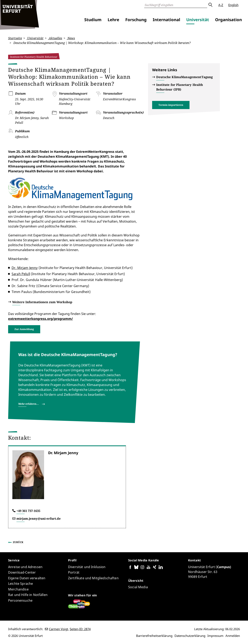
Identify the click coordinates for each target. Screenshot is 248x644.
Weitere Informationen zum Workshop (42, 302)
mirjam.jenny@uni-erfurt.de (39, 518)
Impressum (215, 636)
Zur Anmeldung (24, 329)
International (166, 20)
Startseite (15, 38)
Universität (198, 20)
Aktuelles (55, 38)
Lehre (113, 20)
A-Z (221, 5)
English (233, 5)
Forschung (136, 20)
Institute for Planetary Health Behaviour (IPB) (180, 87)
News (71, 38)
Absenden (210, 5)
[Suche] (176, 5)
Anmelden (233, 636)
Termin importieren (171, 105)
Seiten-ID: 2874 (80, 629)
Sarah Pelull (21, 274)
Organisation (229, 20)
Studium (93, 20)
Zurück (18, 542)
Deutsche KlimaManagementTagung (185, 77)
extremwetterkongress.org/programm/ (41, 319)
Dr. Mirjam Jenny (25, 268)
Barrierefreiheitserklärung (154, 636)
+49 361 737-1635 (28, 511)
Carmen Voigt (58, 629)
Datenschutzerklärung (190, 636)
